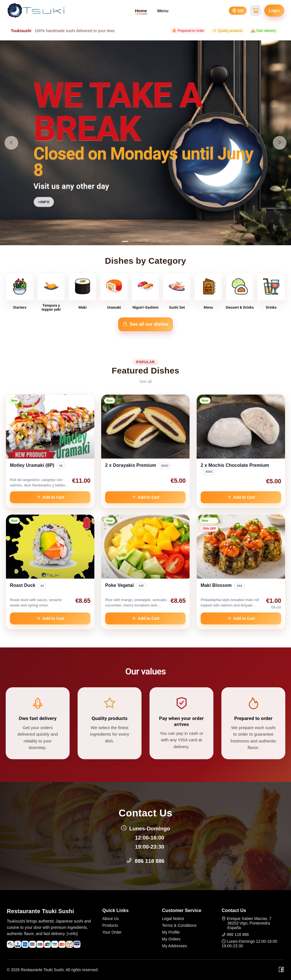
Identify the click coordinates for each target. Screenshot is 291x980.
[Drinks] (271, 292)
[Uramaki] (114, 292)
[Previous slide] (11, 143)
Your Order (112, 932)
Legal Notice (173, 919)
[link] (50, 451)
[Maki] (83, 292)
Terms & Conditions (179, 925)
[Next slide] (280, 143)
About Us (111, 919)
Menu (163, 11)
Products (110, 925)
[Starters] (20, 292)
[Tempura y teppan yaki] (51, 292)
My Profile (171, 932)
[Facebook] (281, 970)
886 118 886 (150, 861)
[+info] (72, 934)
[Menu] (208, 292)
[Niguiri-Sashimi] (146, 292)
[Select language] (238, 11)
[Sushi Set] (177, 292)
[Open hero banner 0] (145, 143)
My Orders (171, 939)
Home (141, 11)
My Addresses (174, 946)
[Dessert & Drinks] (240, 292)
